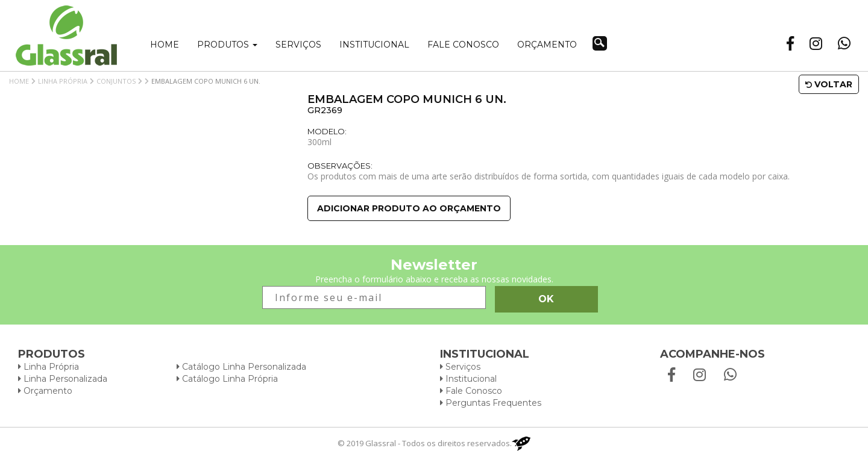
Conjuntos (116, 81)
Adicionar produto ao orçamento (409, 208)
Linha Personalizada (63, 379)
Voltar (829, 84)
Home (165, 45)
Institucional (374, 45)
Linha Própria (63, 81)
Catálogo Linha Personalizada (241, 367)
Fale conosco (463, 45)
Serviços (298, 45)
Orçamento (547, 45)
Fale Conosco (471, 391)
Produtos (227, 45)
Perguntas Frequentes (491, 403)
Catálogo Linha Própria (227, 379)
